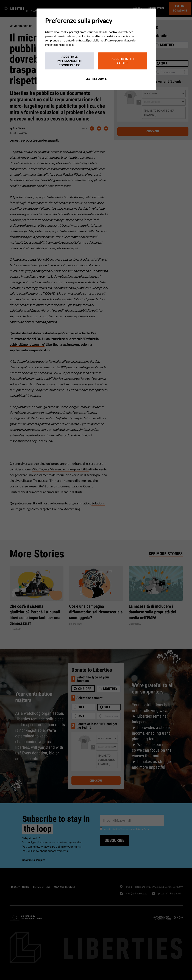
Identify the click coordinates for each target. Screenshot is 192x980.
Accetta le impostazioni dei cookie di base (69, 61)
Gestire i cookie (96, 79)
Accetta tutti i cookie (123, 61)
